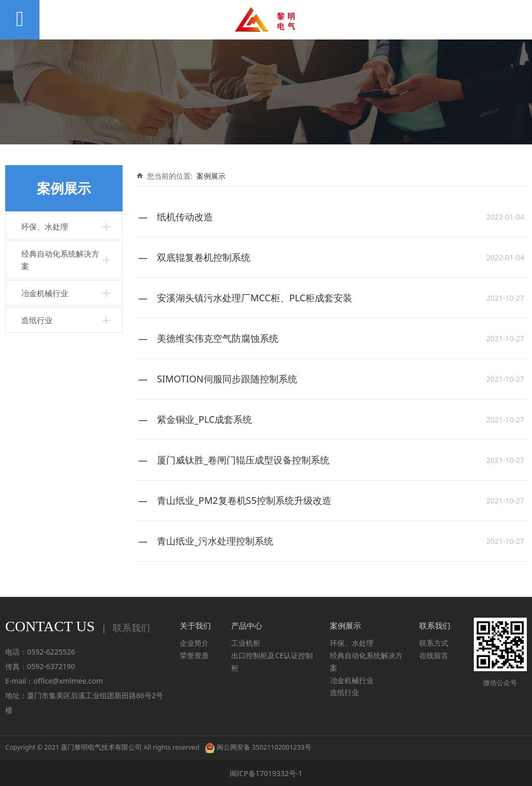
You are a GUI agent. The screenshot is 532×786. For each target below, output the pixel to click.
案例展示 (211, 176)
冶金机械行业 (45, 293)
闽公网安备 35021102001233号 (258, 747)
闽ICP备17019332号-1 (266, 773)
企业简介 (194, 643)
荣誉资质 (194, 655)
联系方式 (434, 643)
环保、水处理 (45, 227)
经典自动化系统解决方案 (60, 260)
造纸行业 (37, 320)
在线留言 (434, 655)
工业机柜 (246, 643)
